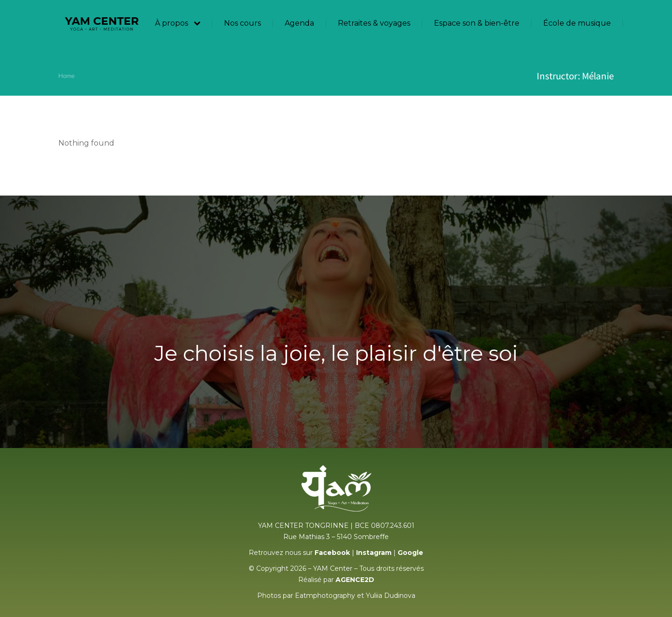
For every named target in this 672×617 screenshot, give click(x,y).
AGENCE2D (355, 580)
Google (410, 553)
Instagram (374, 553)
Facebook (332, 553)
